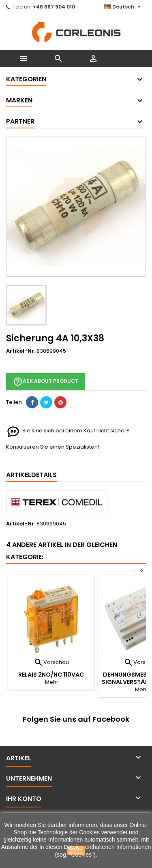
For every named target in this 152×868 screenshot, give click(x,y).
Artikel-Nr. (21, 351)
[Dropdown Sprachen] (123, 7)
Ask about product (46, 382)
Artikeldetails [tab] (31, 475)
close (76, 851)
